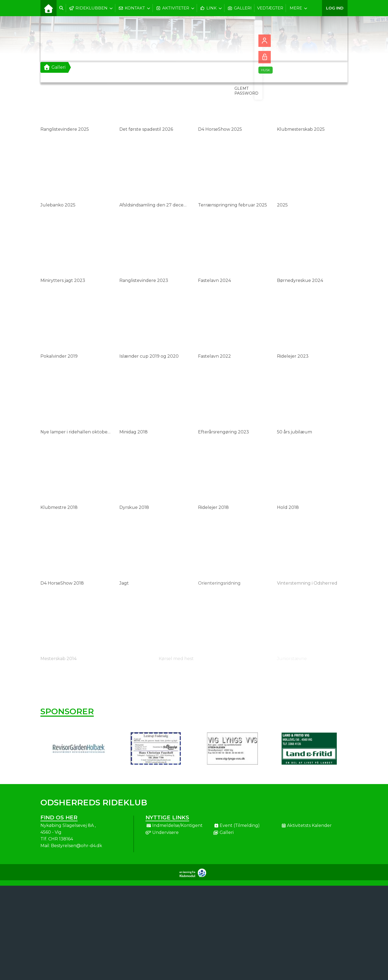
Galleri (54, 67)
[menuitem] (48, 8)
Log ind (335, 8)
